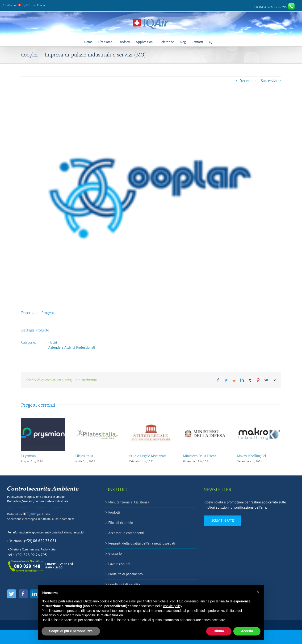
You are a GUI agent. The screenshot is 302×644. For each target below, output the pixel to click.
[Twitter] (12, 594)
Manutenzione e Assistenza (129, 502)
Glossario (115, 553)
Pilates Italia (84, 456)
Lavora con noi (119, 564)
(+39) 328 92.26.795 (31, 555)
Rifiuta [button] (219, 631)
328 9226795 (274, 7)
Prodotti (114, 512)
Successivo (269, 81)
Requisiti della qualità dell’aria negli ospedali (142, 543)
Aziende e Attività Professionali (72, 347)
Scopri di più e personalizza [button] (71, 631)
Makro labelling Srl (252, 456)
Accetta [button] (247, 631)
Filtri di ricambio (121, 523)
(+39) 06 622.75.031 (40, 541)
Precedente (248, 81)
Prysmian (29, 456)
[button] (210, 42)
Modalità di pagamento (126, 574)
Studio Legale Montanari (148, 456)
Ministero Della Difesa (200, 456)
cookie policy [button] (173, 606)
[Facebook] (23, 594)
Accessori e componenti (126, 533)
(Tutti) (53, 342)
